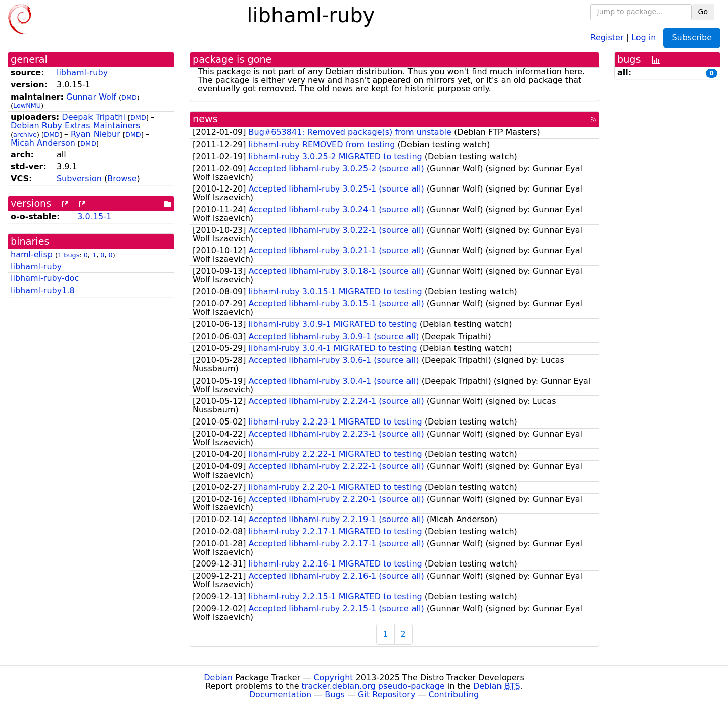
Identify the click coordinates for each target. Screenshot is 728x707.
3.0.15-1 (94, 217)
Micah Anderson (43, 143)
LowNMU (27, 105)
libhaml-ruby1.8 (43, 290)
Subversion (79, 179)
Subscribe (692, 38)
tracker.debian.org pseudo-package (373, 686)
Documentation (280, 695)
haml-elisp (32, 254)
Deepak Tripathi (94, 117)
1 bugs (69, 255)
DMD (129, 97)
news (205, 119)
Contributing (454, 695)
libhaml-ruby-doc (45, 278)
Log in (644, 37)
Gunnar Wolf (91, 97)
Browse (122, 179)
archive (25, 135)
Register (607, 37)
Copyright (333, 677)
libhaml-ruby (82, 73)
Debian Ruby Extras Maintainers (75, 126)
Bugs (335, 695)
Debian (218, 677)
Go (703, 12)
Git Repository (386, 695)
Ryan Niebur (96, 134)
